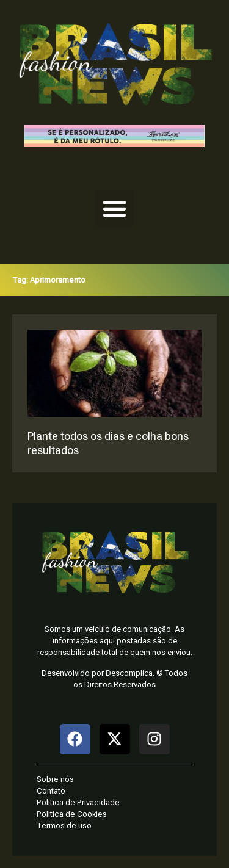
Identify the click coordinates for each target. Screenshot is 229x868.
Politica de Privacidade (78, 802)
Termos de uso (64, 826)
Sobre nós (55, 779)
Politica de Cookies (72, 814)
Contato (51, 791)
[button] (115, 209)
